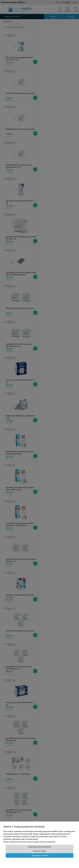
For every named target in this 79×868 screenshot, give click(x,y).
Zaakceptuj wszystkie (39, 855)
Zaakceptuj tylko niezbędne (39, 847)
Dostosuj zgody (39, 851)
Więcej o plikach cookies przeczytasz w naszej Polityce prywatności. (29, 842)
